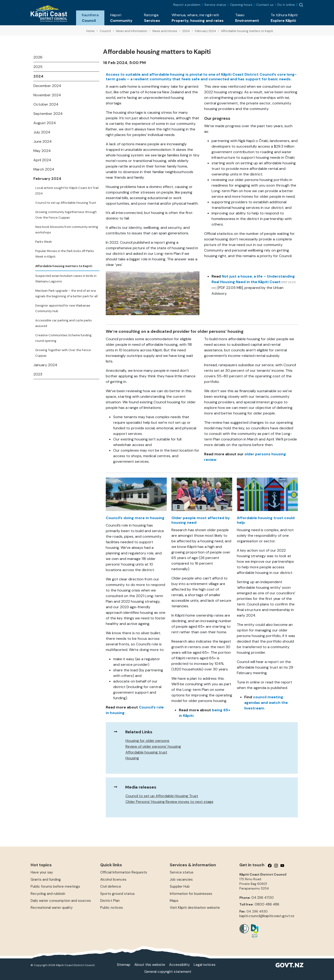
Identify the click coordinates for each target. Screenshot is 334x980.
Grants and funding (46, 880)
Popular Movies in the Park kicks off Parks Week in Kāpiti (65, 254)
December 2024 (47, 86)
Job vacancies (181, 880)
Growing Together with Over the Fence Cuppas (63, 353)
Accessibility (179, 965)
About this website (150, 965)
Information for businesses (191, 894)
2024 (38, 76)
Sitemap (124, 965)
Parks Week (44, 242)
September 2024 (48, 114)
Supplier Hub (180, 886)
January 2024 (45, 365)
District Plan (110, 901)
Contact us (265, 5)
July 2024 (42, 132)
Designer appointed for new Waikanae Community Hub (63, 308)
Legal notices (205, 965)
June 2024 (43, 141)
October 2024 (46, 104)
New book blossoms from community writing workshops (67, 230)
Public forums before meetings (55, 886)
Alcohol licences (113, 880)
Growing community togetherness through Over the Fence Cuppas (66, 215)
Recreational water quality (52, 908)
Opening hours (241, 5)
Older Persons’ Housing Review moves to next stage (169, 802)
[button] (90, 18)
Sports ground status (117, 894)
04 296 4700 (263, 898)
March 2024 (44, 169)
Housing (132, 758)
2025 (38, 67)
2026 (38, 57)
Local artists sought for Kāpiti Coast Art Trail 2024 (67, 191)
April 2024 (42, 160)
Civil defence (111, 886)
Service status (215, 5)
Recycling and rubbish (48, 894)
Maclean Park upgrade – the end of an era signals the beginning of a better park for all (66, 293)
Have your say (42, 872)
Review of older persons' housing (153, 746)
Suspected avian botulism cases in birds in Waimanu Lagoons (66, 279)
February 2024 (47, 179)
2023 (38, 374)
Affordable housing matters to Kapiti (64, 266)
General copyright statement (168, 972)
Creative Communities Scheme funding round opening (63, 338)
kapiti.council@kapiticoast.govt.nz (267, 916)
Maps (174, 901)
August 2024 (45, 123)
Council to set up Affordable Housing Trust (66, 203)
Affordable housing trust (146, 752)
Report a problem (187, 5)
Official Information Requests (124, 872)
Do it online (286, 5)
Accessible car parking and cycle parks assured (64, 323)
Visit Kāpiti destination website (195, 908)
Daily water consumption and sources (61, 901)
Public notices (112, 908)
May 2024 (42, 151)
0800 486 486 (267, 904)
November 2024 (47, 95)
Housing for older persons (147, 741)
